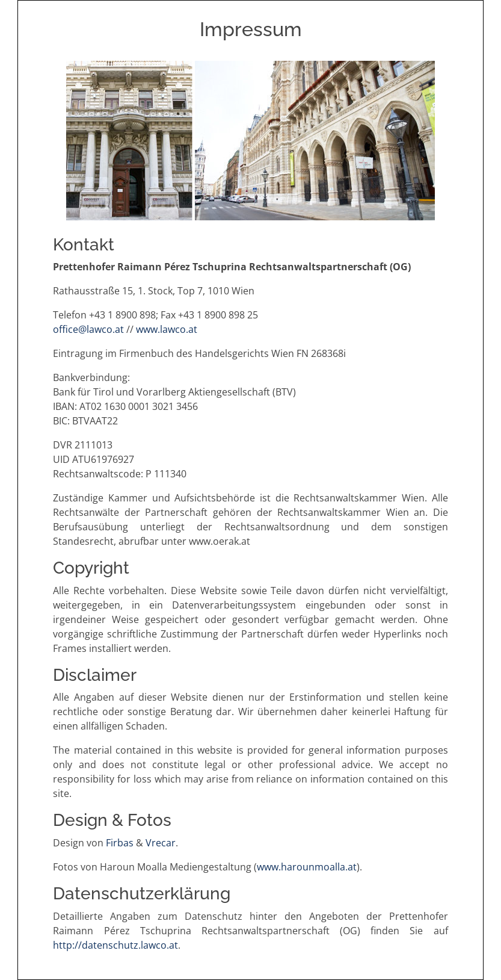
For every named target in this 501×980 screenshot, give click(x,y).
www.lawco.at (167, 329)
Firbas (120, 843)
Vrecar (161, 843)
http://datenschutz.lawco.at (115, 945)
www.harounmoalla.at (307, 867)
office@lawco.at (88, 329)
